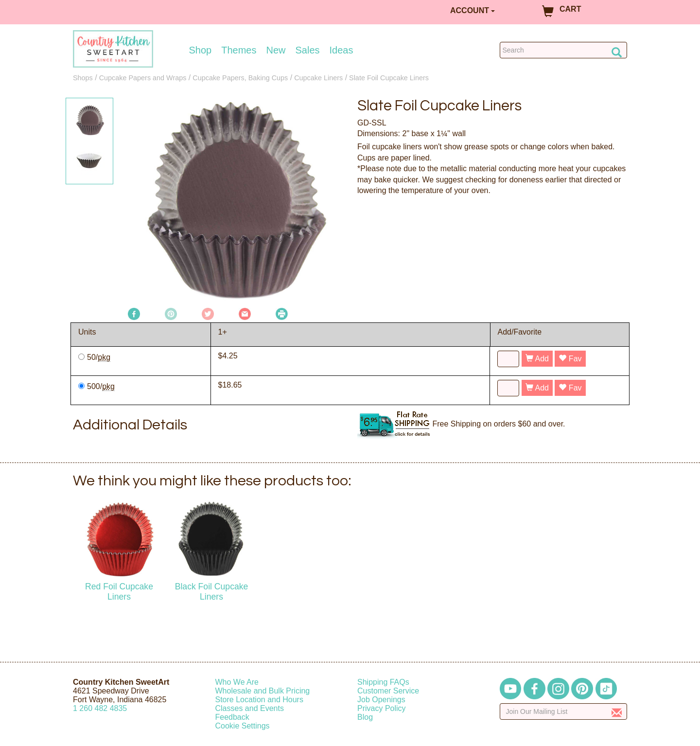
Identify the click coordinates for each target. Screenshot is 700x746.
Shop (201, 50)
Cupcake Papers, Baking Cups (240, 78)
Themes (239, 50)
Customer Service (388, 691)
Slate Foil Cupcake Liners (389, 78)
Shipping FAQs (383, 682)
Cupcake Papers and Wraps (143, 78)
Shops (83, 78)
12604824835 (100, 708)
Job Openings (381, 700)
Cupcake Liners (318, 78)
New (276, 50)
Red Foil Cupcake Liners (119, 592)
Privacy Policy (382, 708)
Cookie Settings (243, 726)
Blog (365, 717)
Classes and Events (250, 708)
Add (537, 359)
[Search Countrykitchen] (564, 50)
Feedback (232, 717)
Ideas (341, 50)
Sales (308, 50)
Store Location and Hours (259, 700)
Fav (570, 359)
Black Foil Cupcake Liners (212, 592)
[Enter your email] (564, 711)
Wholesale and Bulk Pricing (263, 691)
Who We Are (237, 682)
